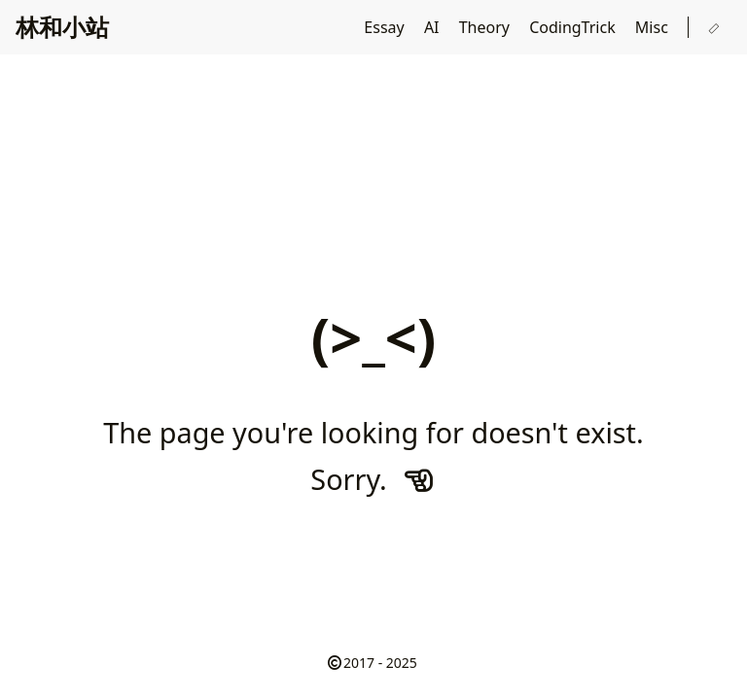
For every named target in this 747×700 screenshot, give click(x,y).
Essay (386, 27)
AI (434, 27)
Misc (654, 27)
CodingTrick (574, 27)
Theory (486, 27)
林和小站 (62, 27)
